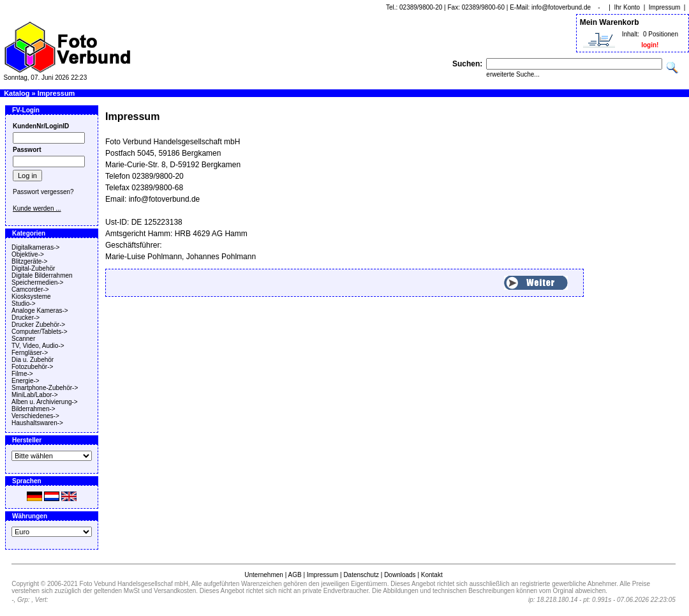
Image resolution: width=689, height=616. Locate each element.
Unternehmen (264, 575)
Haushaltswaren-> (37, 423)
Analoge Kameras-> (40, 311)
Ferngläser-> (30, 353)
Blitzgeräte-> (29, 261)
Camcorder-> (30, 289)
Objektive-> (28, 254)
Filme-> (22, 374)
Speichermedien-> (37, 282)
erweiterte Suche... (513, 74)
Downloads (400, 575)
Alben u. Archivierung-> (45, 402)
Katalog (17, 93)
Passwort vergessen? (43, 192)
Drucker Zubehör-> (38, 325)
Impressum (664, 7)
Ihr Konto (627, 7)
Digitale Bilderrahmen (42, 275)
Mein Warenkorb (610, 22)
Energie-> (26, 381)
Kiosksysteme (31, 297)
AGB (294, 575)
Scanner (23, 339)
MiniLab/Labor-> (35, 395)
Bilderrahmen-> (33, 409)
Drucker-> (26, 318)
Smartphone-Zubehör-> (45, 388)
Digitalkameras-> (35, 247)
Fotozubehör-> (32, 367)
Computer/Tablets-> (40, 332)
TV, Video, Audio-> (38, 346)
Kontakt (432, 575)
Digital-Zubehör (33, 268)
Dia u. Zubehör (33, 360)
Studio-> (24, 304)
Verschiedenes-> (35, 416)
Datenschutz (361, 575)
